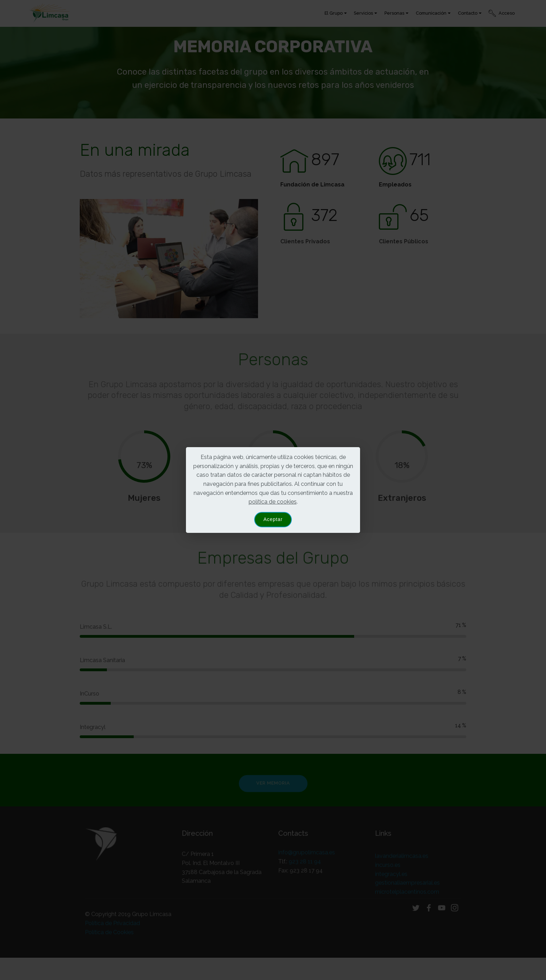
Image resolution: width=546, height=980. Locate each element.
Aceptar (273, 519)
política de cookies (273, 502)
